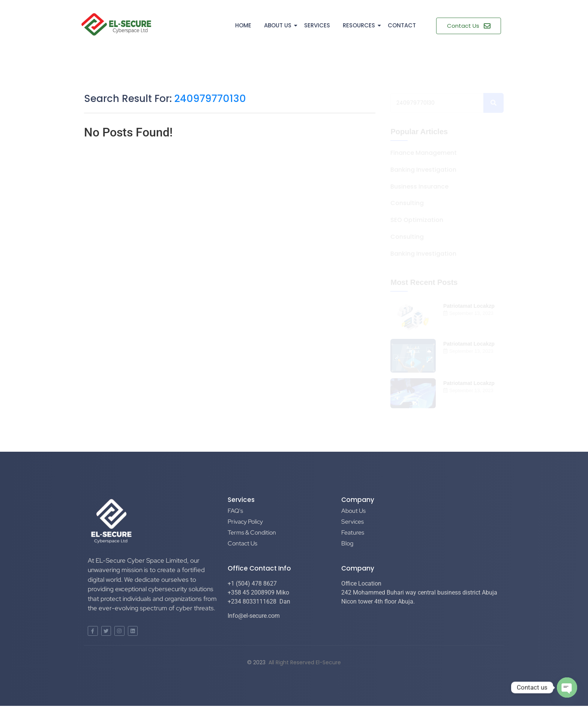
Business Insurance (419, 187)
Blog (347, 543)
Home (243, 25)
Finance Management (424, 153)
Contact (402, 25)
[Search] (437, 103)
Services (317, 25)
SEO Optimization (417, 220)
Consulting (407, 203)
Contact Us (242, 543)
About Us (279, 25)
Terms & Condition (252, 532)
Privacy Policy (245, 522)
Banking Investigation (423, 170)
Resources (360, 25)
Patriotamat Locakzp (469, 306)
